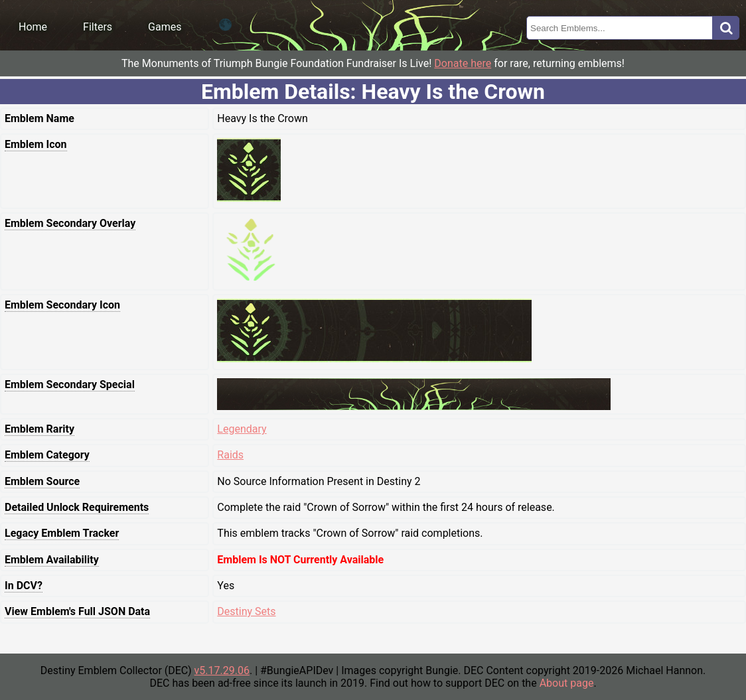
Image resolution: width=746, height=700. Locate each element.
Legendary (242, 429)
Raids (230, 455)
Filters (98, 27)
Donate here (463, 63)
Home (33, 27)
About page (567, 683)
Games (165, 27)
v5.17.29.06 (222, 670)
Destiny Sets (246, 611)
